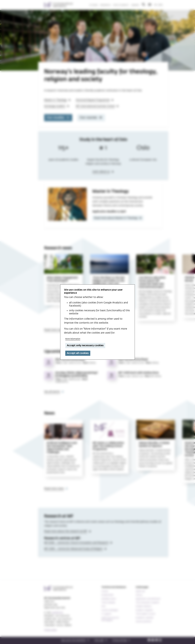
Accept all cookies (78, 353)
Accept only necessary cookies (85, 345)
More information (73, 339)
